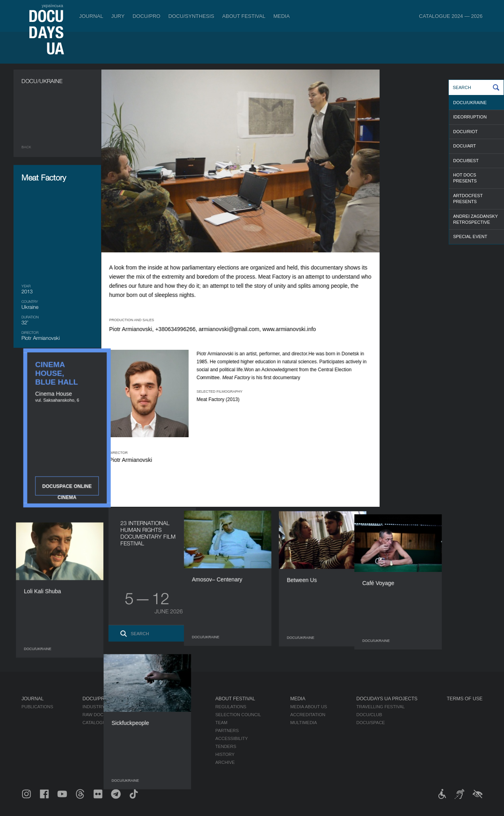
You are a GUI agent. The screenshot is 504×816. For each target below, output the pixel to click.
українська (52, 6)
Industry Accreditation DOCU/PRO (124, 707)
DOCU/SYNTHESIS (191, 16)
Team (222, 723)
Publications (37, 707)
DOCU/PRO (146, 16)
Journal (91, 16)
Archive (225, 762)
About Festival (244, 16)
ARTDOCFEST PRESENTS (468, 199)
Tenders (226, 746)
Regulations (231, 707)
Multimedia (303, 723)
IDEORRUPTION (470, 117)
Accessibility (232, 738)
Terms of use (465, 699)
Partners (227, 731)
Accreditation (308, 715)
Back (26, 147)
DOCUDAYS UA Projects (387, 699)
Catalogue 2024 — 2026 (451, 16)
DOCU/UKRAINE (470, 103)
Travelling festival (381, 707)
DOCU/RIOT (465, 132)
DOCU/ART (464, 146)
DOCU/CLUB (369, 715)
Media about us (309, 707)
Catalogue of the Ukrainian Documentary (134, 723)
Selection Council (238, 715)
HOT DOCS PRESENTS (465, 178)
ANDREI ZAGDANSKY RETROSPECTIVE (475, 219)
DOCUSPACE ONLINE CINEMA (439, 211)
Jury (118, 16)
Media (282, 16)
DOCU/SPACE (371, 723)
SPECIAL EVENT (470, 236)
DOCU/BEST (466, 161)
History (225, 754)
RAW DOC (93, 715)
